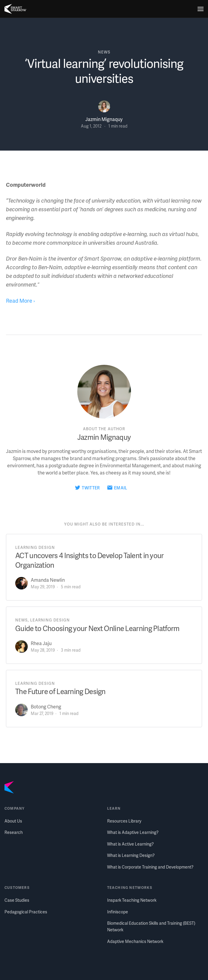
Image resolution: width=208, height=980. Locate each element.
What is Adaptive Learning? (133, 832)
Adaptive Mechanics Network (135, 941)
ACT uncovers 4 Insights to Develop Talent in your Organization (90, 560)
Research (14, 832)
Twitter (91, 488)
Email (121, 488)
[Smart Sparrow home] (15, 9)
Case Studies (17, 900)
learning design (35, 547)
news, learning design (43, 620)
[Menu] (201, 9)
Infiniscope (118, 912)
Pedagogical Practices (26, 912)
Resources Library (124, 821)
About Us (13, 821)
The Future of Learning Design (60, 691)
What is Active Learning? (130, 844)
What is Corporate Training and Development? (150, 867)
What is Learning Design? (131, 855)
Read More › (20, 300)
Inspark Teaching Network (132, 900)
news (104, 52)
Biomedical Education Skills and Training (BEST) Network (151, 926)
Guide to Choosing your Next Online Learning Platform (97, 628)
